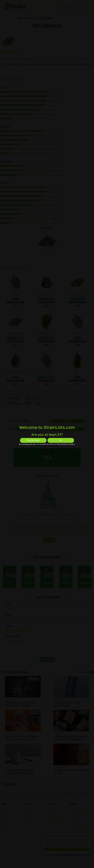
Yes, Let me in (33, 440)
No (61, 440)
